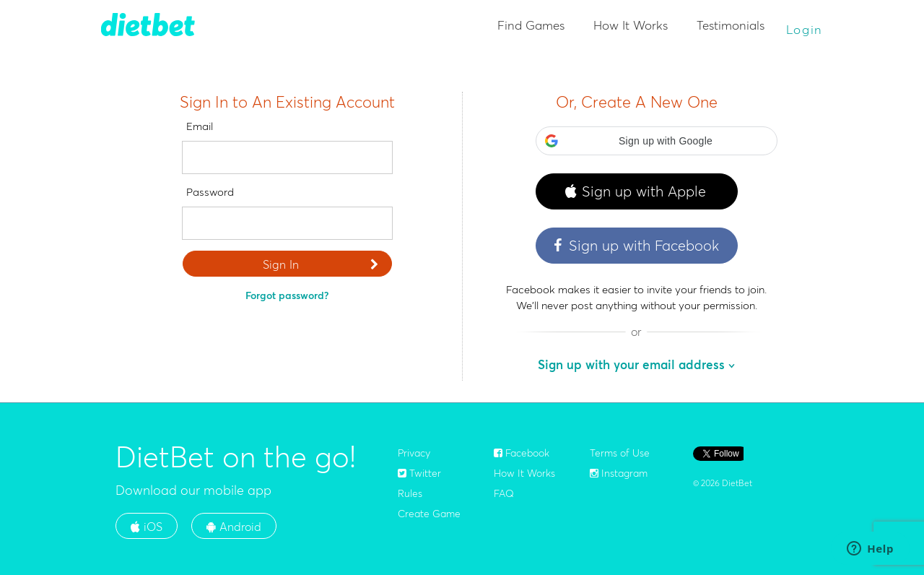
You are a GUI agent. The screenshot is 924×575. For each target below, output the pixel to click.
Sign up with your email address (631, 364)
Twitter (419, 473)
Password (210, 192)
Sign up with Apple (635, 191)
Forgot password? (287, 295)
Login (805, 29)
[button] (657, 141)
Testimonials (731, 25)
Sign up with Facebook (635, 246)
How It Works (631, 25)
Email (200, 126)
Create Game (429, 514)
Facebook (522, 453)
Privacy (414, 453)
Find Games (531, 25)
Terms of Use (620, 453)
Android (234, 527)
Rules (410, 493)
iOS (147, 527)
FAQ (504, 493)
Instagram (619, 473)
